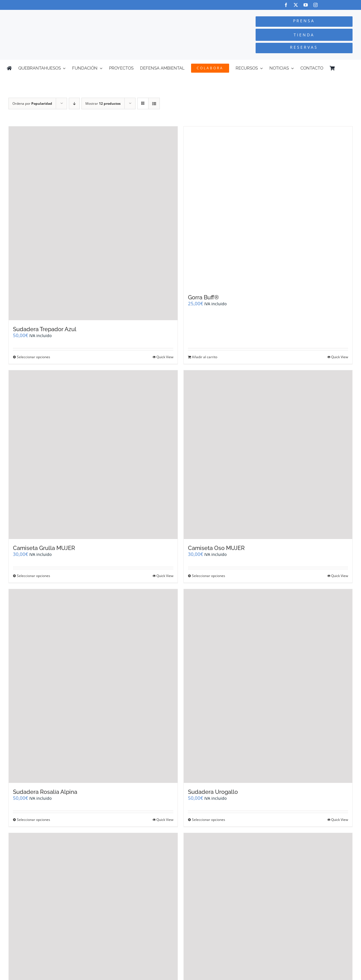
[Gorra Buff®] (268, 207)
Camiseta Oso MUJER (216, 548)
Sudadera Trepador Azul (45, 329)
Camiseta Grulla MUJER (44, 548)
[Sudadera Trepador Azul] (93, 223)
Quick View (165, 357)
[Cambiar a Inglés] (352, 68)
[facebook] (286, 5)
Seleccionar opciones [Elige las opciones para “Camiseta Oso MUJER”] (209, 576)
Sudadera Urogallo (213, 792)
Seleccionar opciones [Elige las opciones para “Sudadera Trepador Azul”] (34, 357)
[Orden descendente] (74, 103)
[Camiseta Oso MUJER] (268, 455)
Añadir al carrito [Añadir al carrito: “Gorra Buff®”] (205, 357)
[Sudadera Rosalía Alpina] (93, 686)
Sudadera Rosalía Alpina (45, 792)
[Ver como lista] (154, 103)
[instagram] (315, 5)
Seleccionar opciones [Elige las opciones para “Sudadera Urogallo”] (209, 820)
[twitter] (296, 5)
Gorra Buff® (203, 297)
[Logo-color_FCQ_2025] (68, 15)
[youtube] (306, 5)
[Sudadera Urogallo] (268, 686)
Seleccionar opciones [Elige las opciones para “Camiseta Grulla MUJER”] (34, 576)
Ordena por (32, 103)
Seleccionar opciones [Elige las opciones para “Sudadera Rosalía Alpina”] (34, 820)
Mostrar (103, 103)
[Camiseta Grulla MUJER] (93, 455)
